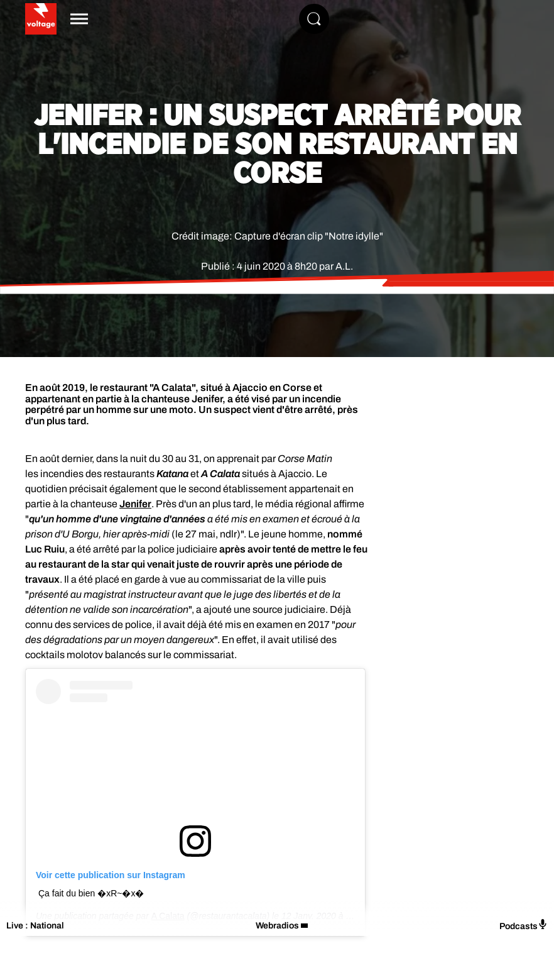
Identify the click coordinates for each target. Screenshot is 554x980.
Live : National (35, 926)
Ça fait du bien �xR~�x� (91, 893)
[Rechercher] (314, 19)
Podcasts (524, 925)
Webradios (277, 926)
